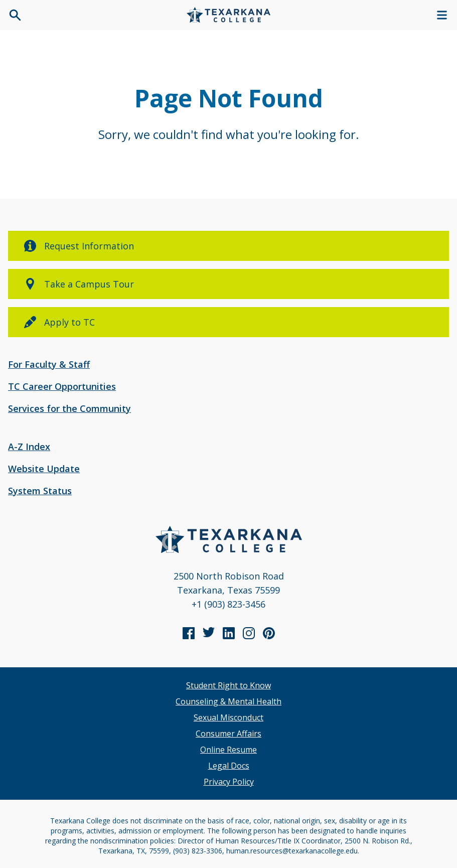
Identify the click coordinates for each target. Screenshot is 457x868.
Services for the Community (69, 408)
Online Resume (228, 750)
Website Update (44, 469)
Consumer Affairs (228, 734)
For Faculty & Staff (49, 364)
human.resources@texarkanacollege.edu (292, 851)
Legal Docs (229, 766)
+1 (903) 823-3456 (228, 604)
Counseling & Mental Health (228, 701)
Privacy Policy (229, 782)
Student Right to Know (228, 685)
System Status (40, 491)
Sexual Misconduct (228, 717)
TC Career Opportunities (62, 386)
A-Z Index (29, 447)
